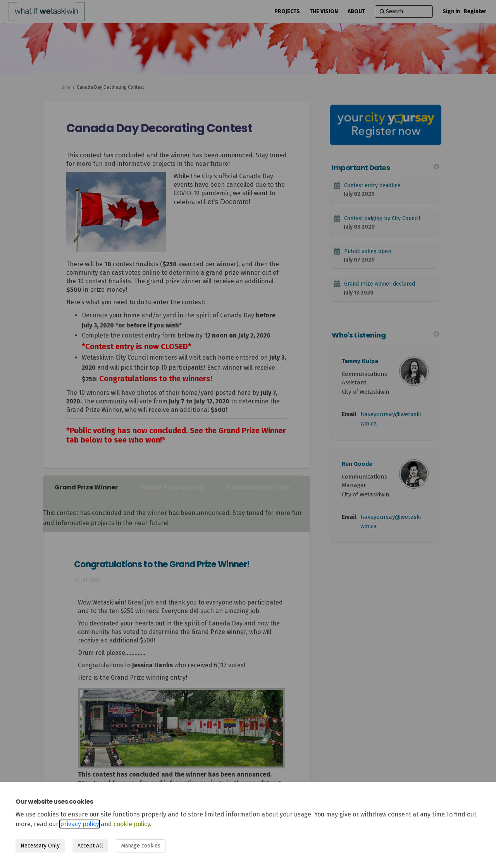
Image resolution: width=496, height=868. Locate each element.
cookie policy (132, 824)
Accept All (90, 846)
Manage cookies (141, 846)
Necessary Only (40, 846)
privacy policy (80, 824)
